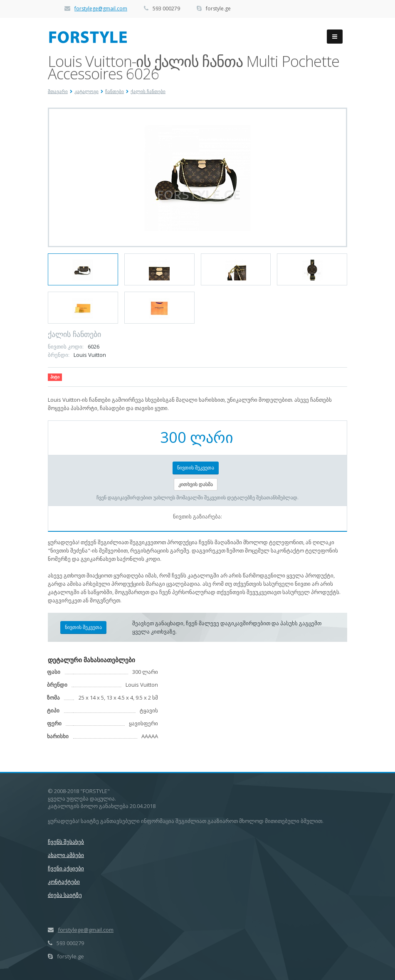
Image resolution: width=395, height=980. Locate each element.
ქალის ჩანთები (148, 91)
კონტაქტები (64, 882)
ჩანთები (115, 91)
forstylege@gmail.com (101, 9)
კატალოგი (86, 91)
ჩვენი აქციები (66, 868)
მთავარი (58, 91)
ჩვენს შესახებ (66, 842)
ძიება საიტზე (65, 895)
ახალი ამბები (66, 855)
